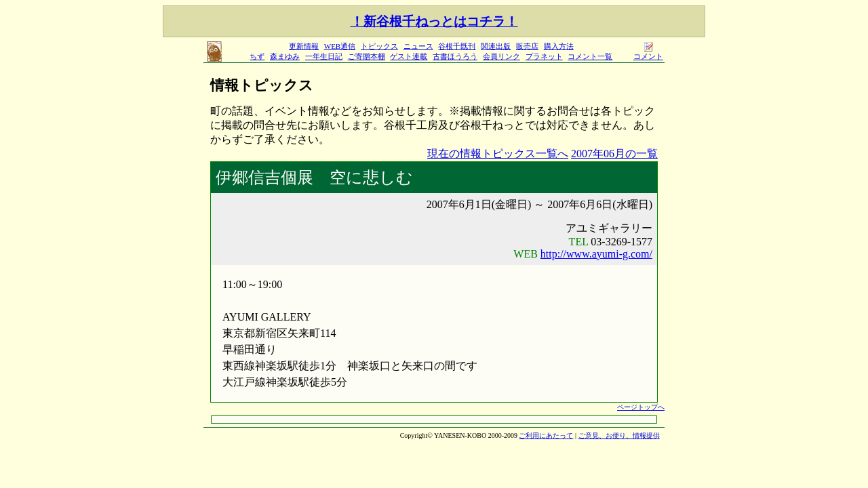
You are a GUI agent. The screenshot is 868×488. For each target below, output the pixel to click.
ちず (257, 56)
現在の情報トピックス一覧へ (498, 154)
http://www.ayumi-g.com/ (596, 254)
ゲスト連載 (409, 56)
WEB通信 (340, 46)
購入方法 (559, 46)
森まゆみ (285, 56)
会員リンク (501, 56)
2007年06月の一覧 (614, 154)
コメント (648, 53)
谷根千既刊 (457, 46)
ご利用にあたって (546, 435)
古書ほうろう (455, 56)
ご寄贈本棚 (367, 56)
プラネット (544, 56)
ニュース (418, 46)
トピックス (379, 46)
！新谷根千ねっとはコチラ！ (434, 21)
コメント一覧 (590, 56)
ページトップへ (641, 407)
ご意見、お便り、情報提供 (619, 435)
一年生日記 (324, 56)
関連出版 (496, 46)
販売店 (527, 46)
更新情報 (304, 46)
